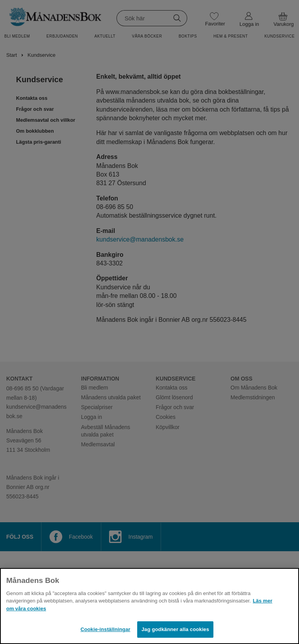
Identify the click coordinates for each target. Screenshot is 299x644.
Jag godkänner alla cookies (175, 629)
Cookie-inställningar (106, 629)
